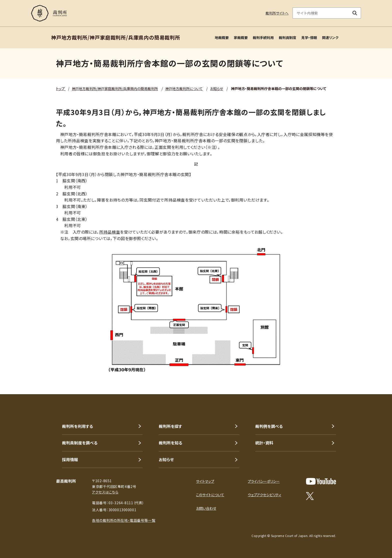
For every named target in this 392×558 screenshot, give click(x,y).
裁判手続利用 (263, 38)
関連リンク (330, 38)
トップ (61, 89)
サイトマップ (205, 481)
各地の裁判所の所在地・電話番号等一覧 (124, 520)
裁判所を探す (170, 426)
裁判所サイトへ (277, 13)
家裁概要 (241, 38)
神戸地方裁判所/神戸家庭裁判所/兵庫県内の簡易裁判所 (115, 89)
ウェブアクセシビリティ (264, 495)
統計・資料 (264, 443)
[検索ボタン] (355, 13)
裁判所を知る (170, 443)
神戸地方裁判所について (184, 89)
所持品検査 (110, 232)
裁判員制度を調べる (80, 443)
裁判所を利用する (77, 426)
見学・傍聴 (309, 38)
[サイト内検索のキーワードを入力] (321, 13)
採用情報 (70, 459)
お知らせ (216, 89)
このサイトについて (210, 495)
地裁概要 (222, 38)
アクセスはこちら (105, 492)
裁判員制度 (287, 38)
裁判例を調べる (269, 426)
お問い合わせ (206, 508)
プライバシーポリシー (264, 481)
